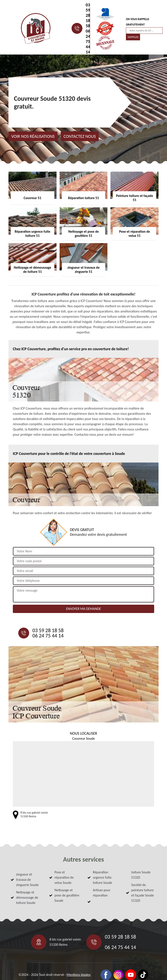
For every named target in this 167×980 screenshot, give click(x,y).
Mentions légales (78, 975)
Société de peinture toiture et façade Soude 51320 (143, 893)
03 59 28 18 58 (88, 15)
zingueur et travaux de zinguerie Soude (27, 880)
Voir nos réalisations (33, 136)
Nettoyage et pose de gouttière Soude (67, 895)
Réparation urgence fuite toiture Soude (103, 877)
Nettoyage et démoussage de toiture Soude (27, 897)
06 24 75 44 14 (88, 41)
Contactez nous (80, 136)
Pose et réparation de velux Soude (64, 877)
